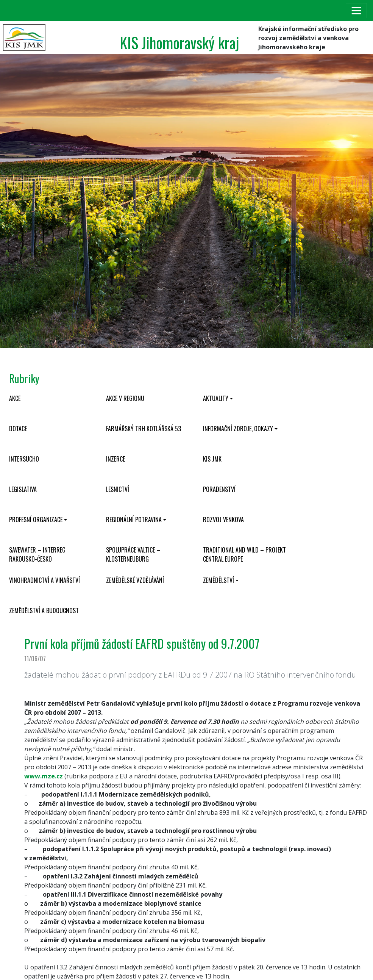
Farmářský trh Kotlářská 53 (144, 429)
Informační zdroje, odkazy (238, 429)
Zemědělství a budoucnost (44, 611)
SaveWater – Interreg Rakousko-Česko (37, 554)
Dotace (18, 429)
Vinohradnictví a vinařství (44, 580)
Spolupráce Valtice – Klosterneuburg (133, 554)
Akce (15, 398)
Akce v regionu (125, 398)
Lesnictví (118, 489)
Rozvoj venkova (223, 520)
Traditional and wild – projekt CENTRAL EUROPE (244, 554)
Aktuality (216, 398)
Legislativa (23, 489)
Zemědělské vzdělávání (135, 580)
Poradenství (219, 489)
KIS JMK (212, 459)
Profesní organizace (36, 520)
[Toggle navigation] (356, 11)
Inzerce (115, 459)
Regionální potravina (134, 520)
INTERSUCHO (24, 459)
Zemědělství (218, 580)
